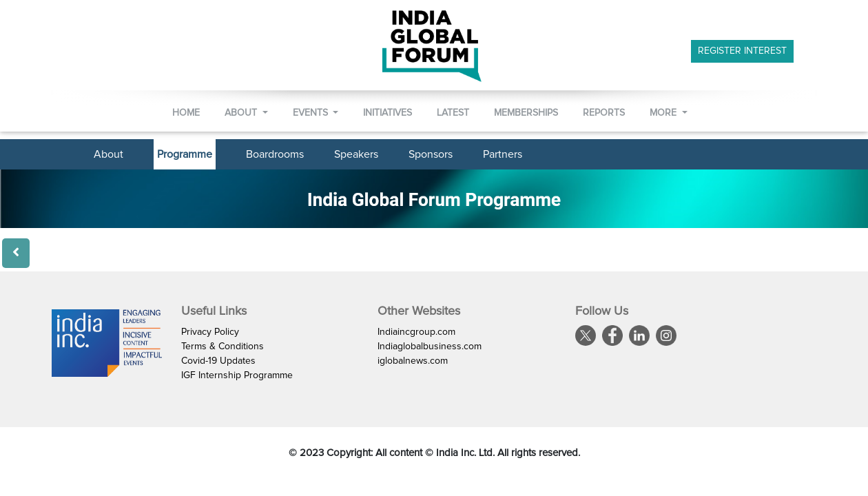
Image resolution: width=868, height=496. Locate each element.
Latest (453, 113)
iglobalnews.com (413, 361)
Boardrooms (275, 154)
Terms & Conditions (223, 347)
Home (186, 113)
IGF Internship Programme (237, 375)
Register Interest (742, 51)
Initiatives (387, 113)
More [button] (664, 113)
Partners (503, 154)
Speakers (356, 154)
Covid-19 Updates (218, 361)
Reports (604, 113)
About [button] (242, 113)
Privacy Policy (210, 332)
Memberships (526, 113)
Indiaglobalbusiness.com (430, 347)
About (108, 154)
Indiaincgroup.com (416, 332)
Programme (185, 154)
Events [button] (312, 113)
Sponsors (431, 154)
